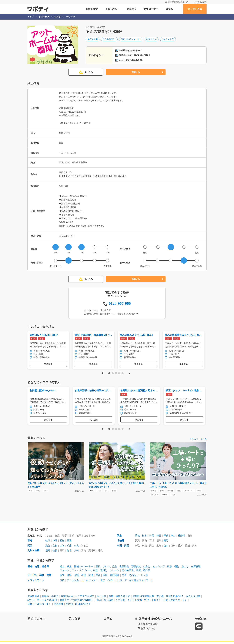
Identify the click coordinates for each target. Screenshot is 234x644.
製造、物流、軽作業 (38, 568)
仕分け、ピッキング (154, 568)
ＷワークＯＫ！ (153, 602)
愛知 (62, 542)
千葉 (166, 537)
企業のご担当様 (149, 626)
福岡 (48, 552)
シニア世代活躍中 (85, 598)
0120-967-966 (120, 303)
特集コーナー (151, 9)
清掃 (91, 577)
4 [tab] (119, 374)
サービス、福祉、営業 (39, 577)
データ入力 (73, 582)
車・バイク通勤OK (47, 602)
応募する (136, 72)
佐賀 (55, 552)
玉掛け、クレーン (110, 572)
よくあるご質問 (200, 2)
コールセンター (90, 582)
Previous (102, 374)
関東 (119, 537)
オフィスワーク (36, 582)
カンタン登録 (195, 9)
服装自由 (64, 602)
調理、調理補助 (111, 577)
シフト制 (120, 602)
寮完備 (160, 598)
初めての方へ (112, 9)
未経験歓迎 (93, 40)
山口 (166, 547)
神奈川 (181, 537)
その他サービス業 (138, 577)
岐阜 (48, 542)
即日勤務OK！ (109, 40)
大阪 (62, 547)
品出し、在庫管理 (191, 568)
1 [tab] (109, 374)
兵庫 (69, 547)
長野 (166, 542)
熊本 (69, 552)
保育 (98, 577)
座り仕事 (101, 598)
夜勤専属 (59, 606)
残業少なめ (152, 40)
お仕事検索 (92, 9)
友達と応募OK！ (175, 598)
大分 (76, 552)
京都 (55, 547)
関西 (30, 547)
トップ (31, 17)
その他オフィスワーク (141, 582)
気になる (132, 9)
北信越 (121, 542)
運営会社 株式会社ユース (178, 2)
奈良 (76, 547)
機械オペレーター (84, 568)
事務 (62, 582)
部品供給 (136, 568)
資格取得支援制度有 (143, 598)
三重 (69, 542)
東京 (173, 537)
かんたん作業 (168, 40)
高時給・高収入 (50, 598)
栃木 (144, 537)
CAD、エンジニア (117, 582)
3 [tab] (116, 374)
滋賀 (48, 547)
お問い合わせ (148, 630)
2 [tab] (113, 374)
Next (129, 374)
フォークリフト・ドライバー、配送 (79, 572)
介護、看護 (80, 577)
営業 (124, 577)
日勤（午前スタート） (131, 40)
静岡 (55, 542)
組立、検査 (66, 568)
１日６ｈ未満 (135, 602)
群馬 (152, 537)
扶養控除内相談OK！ (83, 602)
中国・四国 (123, 547)
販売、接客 (66, 577)
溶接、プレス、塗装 (106, 568)
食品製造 (124, 568)
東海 (30, 542)
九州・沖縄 (33, 552)
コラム (169, 9)
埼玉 (159, 537)
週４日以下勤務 (105, 602)
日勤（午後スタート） (39, 606)
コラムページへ (197, 440)
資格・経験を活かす (119, 598)
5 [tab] (122, 374)
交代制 (69, 606)
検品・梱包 (173, 568)
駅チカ (31, 602)
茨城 (137, 537)
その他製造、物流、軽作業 (136, 572)
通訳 (103, 582)
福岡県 (57, 17)
